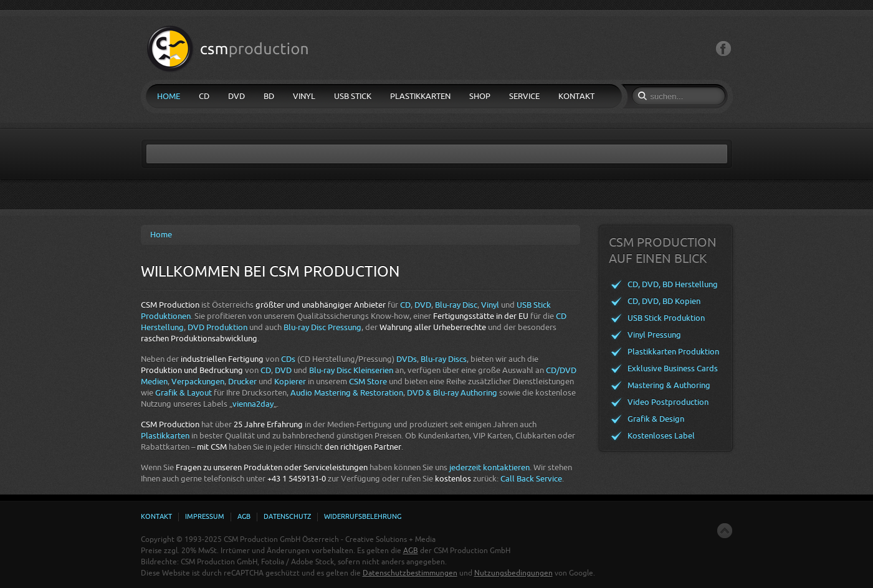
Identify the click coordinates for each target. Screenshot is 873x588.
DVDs (407, 359)
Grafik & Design (656, 419)
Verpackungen (198, 382)
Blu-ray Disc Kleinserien (351, 370)
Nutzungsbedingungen (513, 573)
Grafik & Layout (184, 393)
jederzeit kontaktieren (489, 467)
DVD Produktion (217, 327)
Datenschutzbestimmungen (410, 573)
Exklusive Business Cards (673, 368)
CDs (288, 359)
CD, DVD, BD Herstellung (673, 284)
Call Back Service (531, 479)
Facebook (723, 49)
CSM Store (368, 382)
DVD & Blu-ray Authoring (452, 393)
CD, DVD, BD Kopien (664, 301)
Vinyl (490, 305)
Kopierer (290, 382)
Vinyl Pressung (654, 335)
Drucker (242, 382)
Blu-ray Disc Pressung (322, 327)
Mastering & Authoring (669, 385)
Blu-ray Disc (456, 305)
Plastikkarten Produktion (673, 352)
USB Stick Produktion (666, 318)
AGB (411, 551)
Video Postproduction (668, 402)
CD (405, 305)
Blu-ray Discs (444, 359)
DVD (423, 305)
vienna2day (253, 404)
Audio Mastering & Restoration (347, 393)
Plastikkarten (165, 436)
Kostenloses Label (661, 436)
